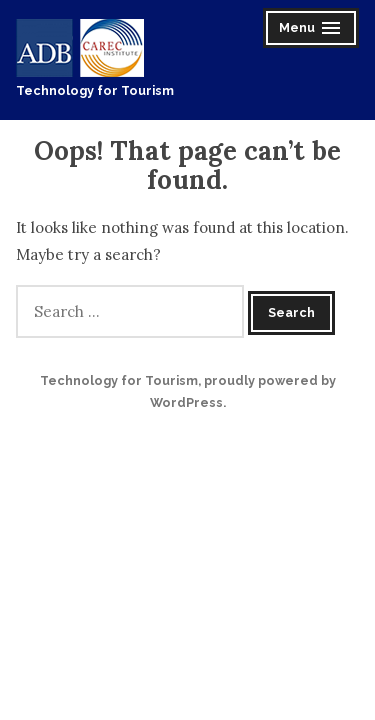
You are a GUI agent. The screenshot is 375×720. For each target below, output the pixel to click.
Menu (312, 30)
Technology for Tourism (95, 90)
